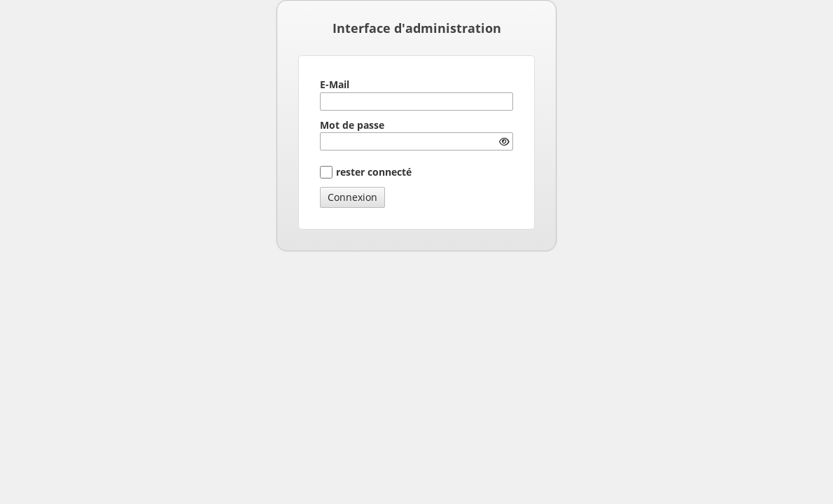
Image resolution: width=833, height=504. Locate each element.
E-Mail (335, 84)
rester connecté (374, 172)
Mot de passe (352, 125)
